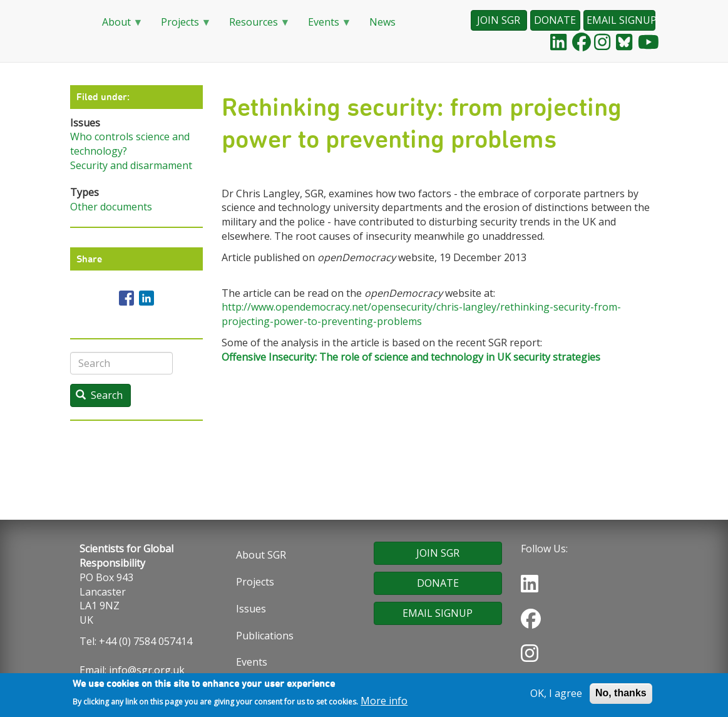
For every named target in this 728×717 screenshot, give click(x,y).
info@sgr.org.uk (147, 670)
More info (384, 703)
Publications (265, 636)
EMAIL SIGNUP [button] (621, 20)
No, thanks (621, 695)
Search (99, 395)
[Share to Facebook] (126, 298)
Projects (181, 26)
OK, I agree (556, 696)
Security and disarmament (131, 165)
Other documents (111, 207)
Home (76, 23)
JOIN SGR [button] (499, 20)
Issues (251, 609)
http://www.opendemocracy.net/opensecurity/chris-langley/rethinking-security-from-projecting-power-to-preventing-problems (421, 314)
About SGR (261, 555)
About (118, 26)
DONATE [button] (555, 20)
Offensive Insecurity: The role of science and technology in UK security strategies (411, 357)
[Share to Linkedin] (146, 298)
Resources (255, 26)
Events (325, 26)
